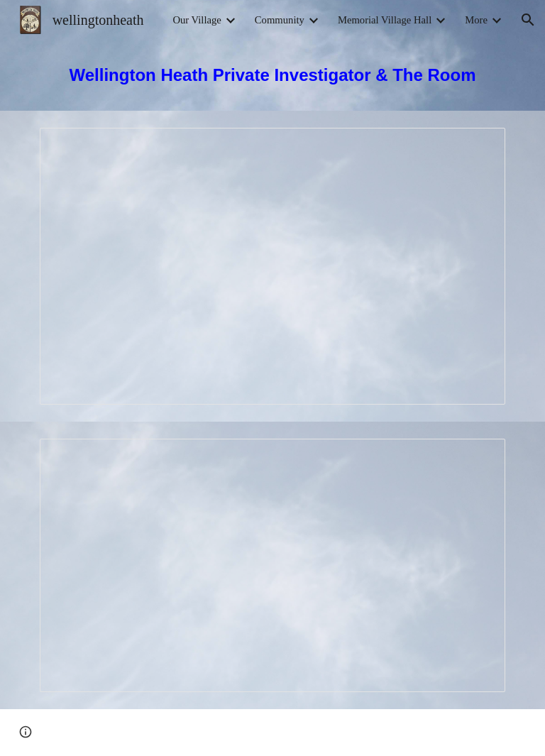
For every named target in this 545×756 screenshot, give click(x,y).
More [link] (476, 20)
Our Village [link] (197, 20)
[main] (272, 75)
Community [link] (280, 20)
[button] (528, 20)
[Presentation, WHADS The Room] (272, 565)
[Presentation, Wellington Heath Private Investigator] (272, 266)
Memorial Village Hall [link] (385, 20)
